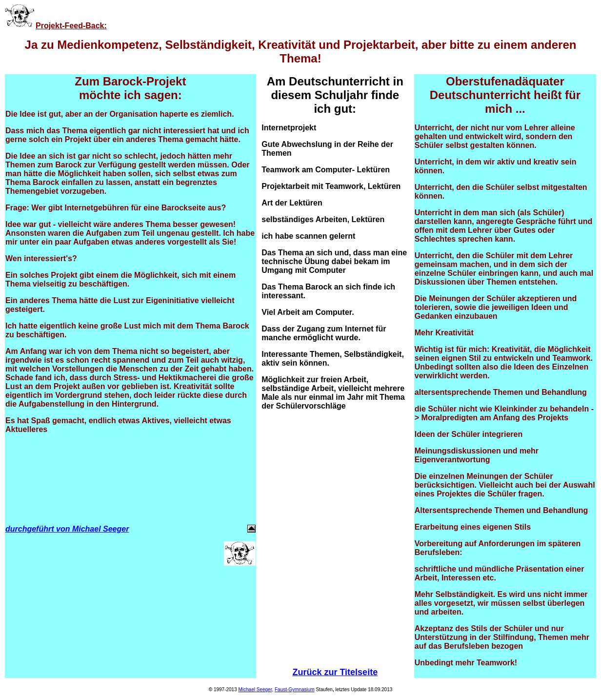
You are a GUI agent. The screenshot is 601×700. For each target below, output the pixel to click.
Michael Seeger (255, 690)
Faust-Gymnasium (295, 690)
